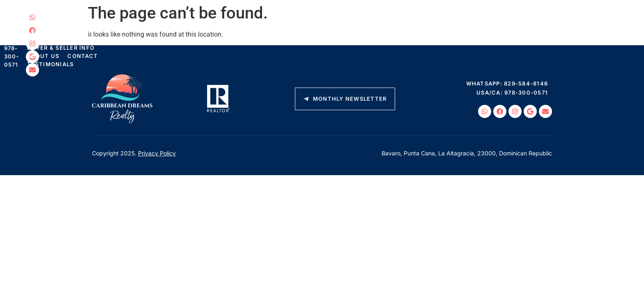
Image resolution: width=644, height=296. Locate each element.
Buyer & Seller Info (306, 35)
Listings (119, 35)
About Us (365, 35)
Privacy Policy (157, 153)
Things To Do (239, 35)
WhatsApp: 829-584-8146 (575, 20)
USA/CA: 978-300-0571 (580, 29)
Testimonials (451, 35)
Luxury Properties (176, 35)
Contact (405, 35)
